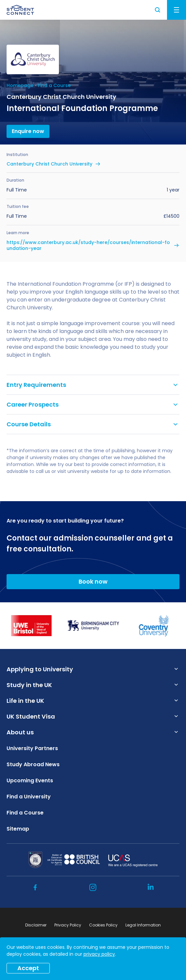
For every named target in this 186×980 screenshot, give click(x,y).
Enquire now (28, 131)
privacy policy (99, 954)
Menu (177, 10)
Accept (28, 968)
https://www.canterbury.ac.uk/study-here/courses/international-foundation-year (88, 245)
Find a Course (54, 85)
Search (158, 10)
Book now (93, 581)
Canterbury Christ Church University (49, 164)
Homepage (20, 85)
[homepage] (20, 10)
